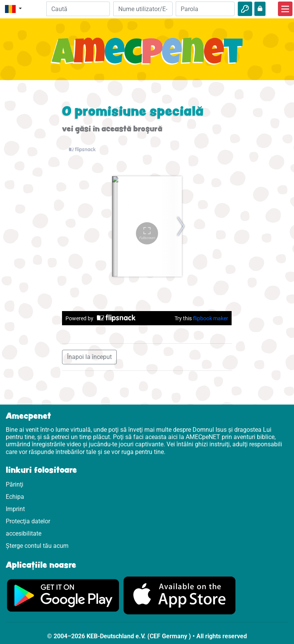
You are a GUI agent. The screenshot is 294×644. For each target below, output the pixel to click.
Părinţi (15, 484)
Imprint (15, 509)
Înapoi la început (89, 357)
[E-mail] (143, 9)
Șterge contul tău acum (37, 546)
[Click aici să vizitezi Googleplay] (63, 595)
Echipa (15, 497)
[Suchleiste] (78, 9)
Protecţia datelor (28, 521)
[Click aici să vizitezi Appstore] (180, 595)
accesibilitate (24, 533)
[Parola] (205, 9)
